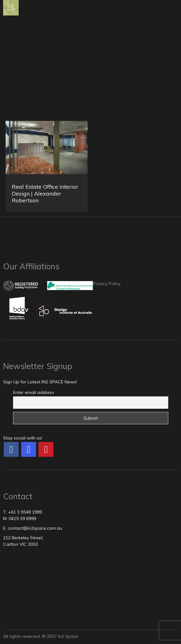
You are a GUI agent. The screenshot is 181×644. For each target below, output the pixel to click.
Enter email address (34, 392)
